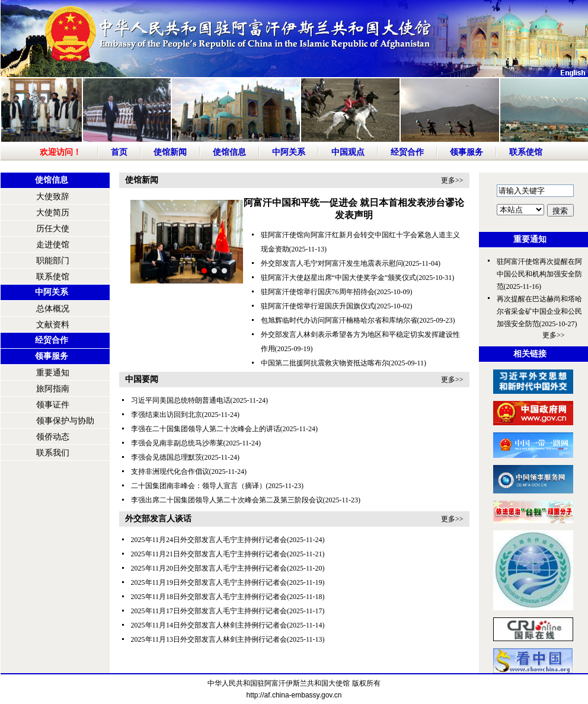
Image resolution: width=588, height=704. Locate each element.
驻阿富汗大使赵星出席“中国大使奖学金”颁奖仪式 (339, 278)
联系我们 (53, 453)
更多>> (452, 180)
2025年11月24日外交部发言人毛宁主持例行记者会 (209, 540)
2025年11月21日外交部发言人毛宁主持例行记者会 (209, 554)
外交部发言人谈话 (158, 519)
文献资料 (53, 325)
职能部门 (53, 261)
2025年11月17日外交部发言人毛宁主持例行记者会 (209, 611)
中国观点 (348, 152)
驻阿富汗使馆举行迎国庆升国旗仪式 (318, 306)
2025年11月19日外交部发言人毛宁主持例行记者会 (209, 582)
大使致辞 (53, 197)
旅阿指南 (53, 389)
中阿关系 (289, 152)
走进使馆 (53, 245)
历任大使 (53, 229)
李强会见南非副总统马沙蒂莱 (177, 443)
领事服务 (466, 152)
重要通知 (53, 373)
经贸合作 (407, 152)
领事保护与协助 (65, 421)
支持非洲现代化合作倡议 (170, 472)
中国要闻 (142, 379)
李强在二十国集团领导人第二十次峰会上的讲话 (206, 429)
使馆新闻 (170, 152)
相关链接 (530, 354)
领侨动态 (53, 437)
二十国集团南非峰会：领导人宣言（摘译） (199, 486)
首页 (119, 152)
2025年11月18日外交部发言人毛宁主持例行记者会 (209, 597)
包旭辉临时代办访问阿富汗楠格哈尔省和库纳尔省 (339, 320)
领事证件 (53, 405)
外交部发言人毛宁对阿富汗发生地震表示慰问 (332, 263)
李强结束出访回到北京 (167, 415)
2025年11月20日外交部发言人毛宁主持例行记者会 (209, 568)
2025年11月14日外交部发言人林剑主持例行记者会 (209, 625)
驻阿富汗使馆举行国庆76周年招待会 (318, 292)
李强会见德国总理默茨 (167, 457)
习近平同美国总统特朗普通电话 (181, 400)
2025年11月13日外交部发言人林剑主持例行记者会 (209, 639)
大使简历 (53, 213)
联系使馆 (526, 152)
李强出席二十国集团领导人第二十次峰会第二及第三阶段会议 (227, 500)
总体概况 (53, 309)
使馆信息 (229, 152)
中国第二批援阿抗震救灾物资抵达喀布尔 (325, 363)
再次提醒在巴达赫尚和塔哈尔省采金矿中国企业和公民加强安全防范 (539, 311)
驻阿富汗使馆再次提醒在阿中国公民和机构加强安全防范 (539, 274)
